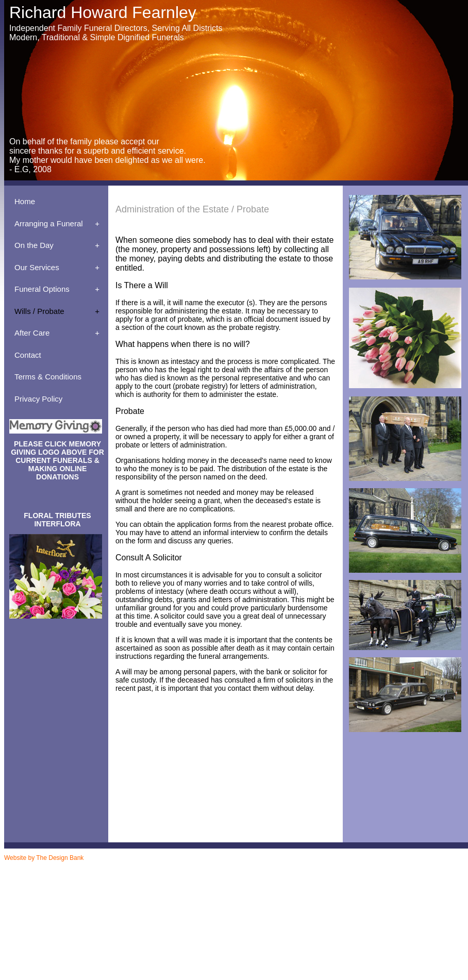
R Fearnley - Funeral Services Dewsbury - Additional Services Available (106, 874)
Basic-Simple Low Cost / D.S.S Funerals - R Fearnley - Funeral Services (107, 890)
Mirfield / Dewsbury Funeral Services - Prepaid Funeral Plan (95, 931)
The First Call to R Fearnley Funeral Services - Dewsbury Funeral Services (110, 905)
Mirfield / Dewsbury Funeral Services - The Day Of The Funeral (98, 957)
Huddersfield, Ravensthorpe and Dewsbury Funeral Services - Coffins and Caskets (118, 895)
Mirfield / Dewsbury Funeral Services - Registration (85, 936)
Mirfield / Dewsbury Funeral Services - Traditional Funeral (92, 967)
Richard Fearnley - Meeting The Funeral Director (83, 916)
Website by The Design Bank (44, 858)
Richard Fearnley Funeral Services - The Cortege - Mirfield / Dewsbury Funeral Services (123, 946)
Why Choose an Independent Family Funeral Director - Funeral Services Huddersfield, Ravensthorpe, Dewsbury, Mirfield (157, 910)
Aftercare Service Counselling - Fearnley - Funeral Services (94, 885)
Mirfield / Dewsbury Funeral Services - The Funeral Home (92, 962)
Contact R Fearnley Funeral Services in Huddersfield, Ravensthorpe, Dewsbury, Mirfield (123, 900)
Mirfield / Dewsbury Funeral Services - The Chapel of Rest (93, 941)
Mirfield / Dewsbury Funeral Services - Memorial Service (91, 926)
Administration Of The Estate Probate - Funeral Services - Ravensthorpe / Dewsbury (120, 879)
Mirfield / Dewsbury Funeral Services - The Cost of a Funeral (95, 952)
